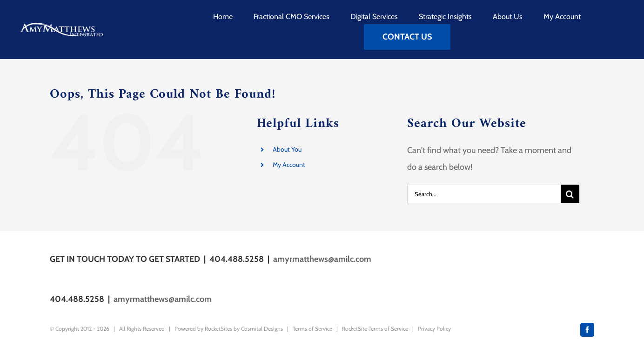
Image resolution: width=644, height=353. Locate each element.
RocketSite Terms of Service (375, 329)
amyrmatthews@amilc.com (322, 259)
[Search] (570, 194)
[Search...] (484, 194)
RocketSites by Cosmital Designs (244, 329)
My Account (289, 165)
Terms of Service (312, 329)
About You (287, 149)
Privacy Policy (434, 329)
